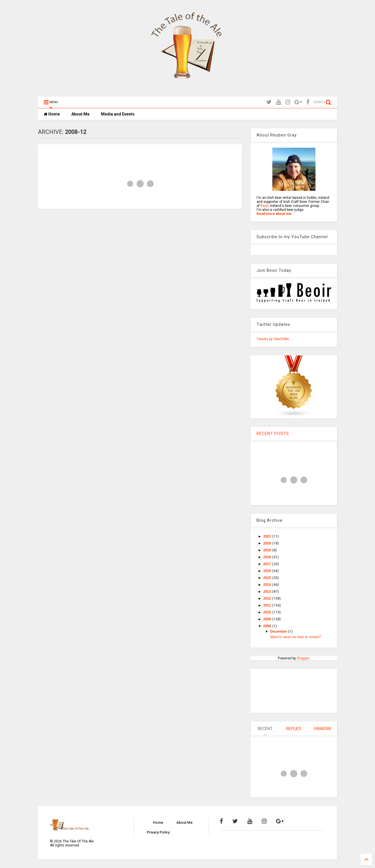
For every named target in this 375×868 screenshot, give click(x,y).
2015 (268, 578)
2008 (268, 626)
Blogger (303, 658)
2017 (268, 564)
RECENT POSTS (273, 434)
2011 (268, 605)
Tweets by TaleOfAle (273, 339)
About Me (80, 114)
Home (52, 114)
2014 (268, 585)
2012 (268, 598)
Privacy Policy (158, 832)
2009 (268, 619)
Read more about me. (274, 214)
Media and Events (118, 114)
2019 (268, 550)
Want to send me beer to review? (296, 637)
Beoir (265, 206)
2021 (268, 536)
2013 (268, 592)
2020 (268, 543)
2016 (268, 571)
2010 (268, 612)
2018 (268, 557)
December (279, 632)
